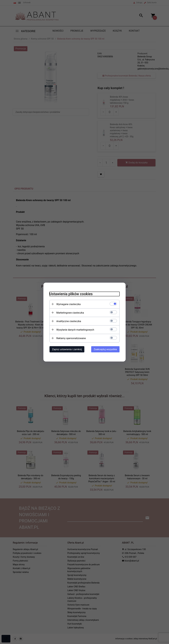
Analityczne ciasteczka (69, 321)
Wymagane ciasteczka (69, 304)
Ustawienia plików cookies (71, 294)
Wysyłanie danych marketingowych (75, 330)
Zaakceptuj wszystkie (105, 349)
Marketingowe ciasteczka (70, 313)
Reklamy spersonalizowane (71, 338)
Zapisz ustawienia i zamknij (67, 349)
